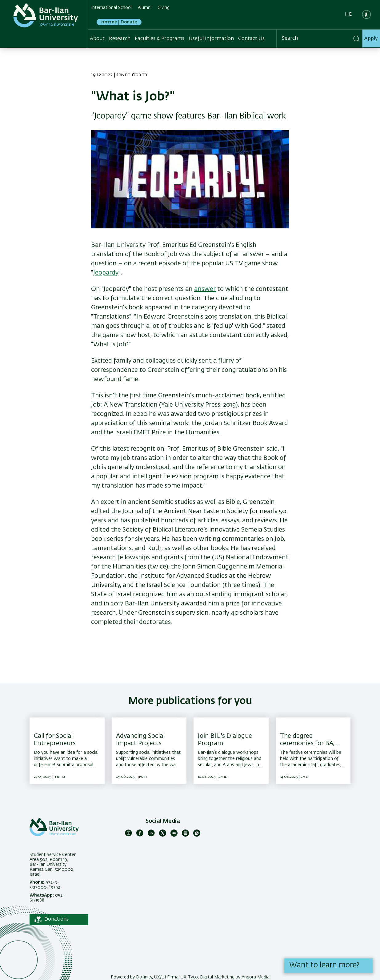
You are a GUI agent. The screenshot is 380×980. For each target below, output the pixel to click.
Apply (371, 39)
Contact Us (251, 39)
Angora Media (256, 977)
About (97, 39)
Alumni (145, 8)
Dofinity (144, 977)
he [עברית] (348, 14)
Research (120, 39)
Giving (164, 8)
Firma (173, 977)
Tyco (193, 977)
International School (111, 8)
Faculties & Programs (160, 39)
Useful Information (211, 39)
